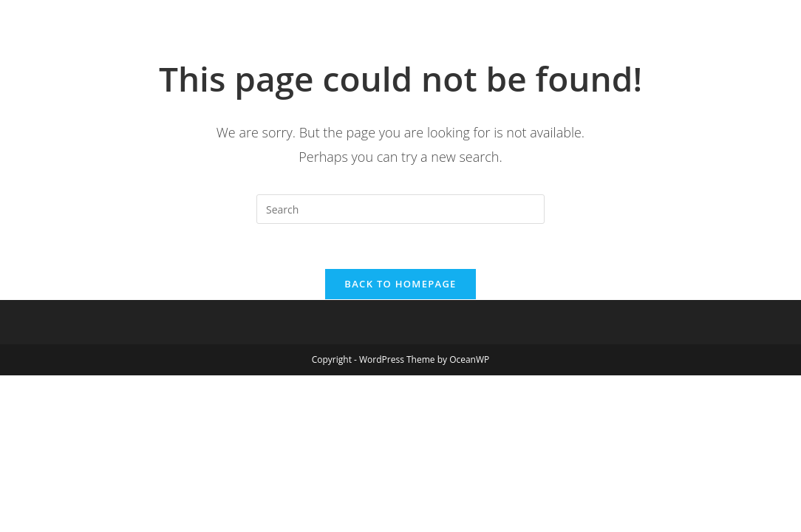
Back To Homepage (400, 284)
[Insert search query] (400, 209)
